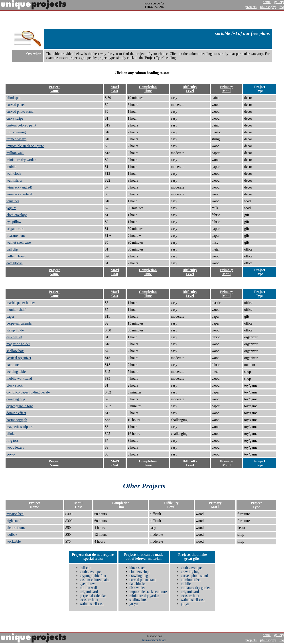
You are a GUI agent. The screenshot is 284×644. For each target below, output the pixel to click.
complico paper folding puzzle (28, 392)
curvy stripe (15, 118)
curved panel (16, 105)
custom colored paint (21, 125)
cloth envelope (17, 215)
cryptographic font (20, 406)
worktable (14, 541)
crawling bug (16, 399)
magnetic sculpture (20, 427)
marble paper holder (21, 303)
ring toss (13, 440)
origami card (15, 229)
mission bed (15, 514)
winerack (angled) (19, 187)
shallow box (15, 351)
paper (10, 316)
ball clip (12, 249)
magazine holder (18, 344)
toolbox (12, 535)
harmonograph (17, 420)
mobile (11, 167)
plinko (11, 434)
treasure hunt (16, 236)
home (267, 2)
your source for (154, 5)
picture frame (16, 528)
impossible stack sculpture (25, 146)
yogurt (11, 208)
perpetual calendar (20, 323)
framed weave (16, 139)
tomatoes (13, 201)
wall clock (14, 174)
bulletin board (16, 256)
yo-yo (11, 454)
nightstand (14, 521)
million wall (15, 153)
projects (251, 7)
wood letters (15, 447)
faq (282, 7)
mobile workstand (19, 378)
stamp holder (16, 330)
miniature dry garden (21, 160)
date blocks (14, 263)
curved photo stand (20, 111)
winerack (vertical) (20, 194)
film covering (16, 132)
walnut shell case (19, 242)
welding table (16, 372)
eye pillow (14, 222)
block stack (14, 385)
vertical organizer (19, 358)
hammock (13, 365)
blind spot (14, 98)
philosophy (268, 7)
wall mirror (14, 180)
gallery (279, 2)
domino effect (16, 413)
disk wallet (14, 337)
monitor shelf (16, 310)
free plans (260, 33)
